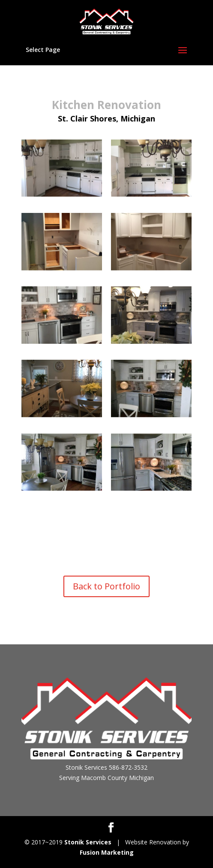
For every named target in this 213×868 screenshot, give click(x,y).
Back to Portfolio (106, 586)
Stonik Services (88, 842)
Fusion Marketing (107, 852)
